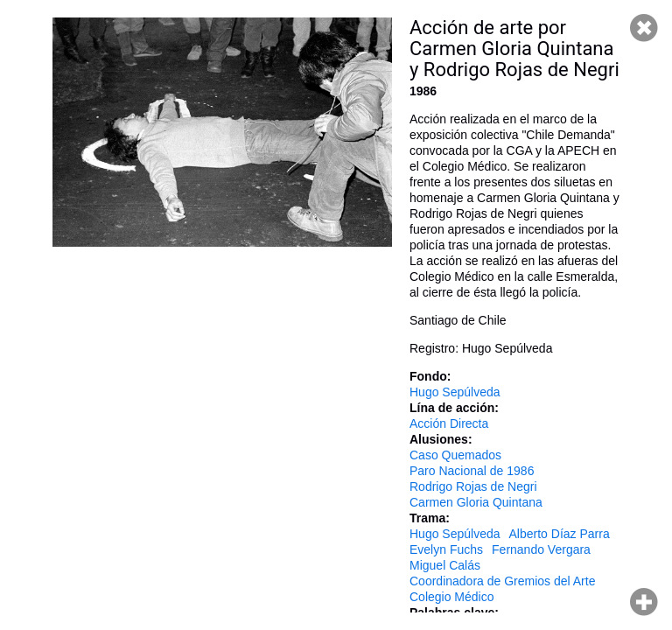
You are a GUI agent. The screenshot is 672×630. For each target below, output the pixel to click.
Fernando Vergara (541, 549)
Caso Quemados (455, 455)
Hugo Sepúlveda (455, 392)
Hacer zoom (644, 602)
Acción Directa (449, 423)
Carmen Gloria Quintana (476, 502)
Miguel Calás (445, 565)
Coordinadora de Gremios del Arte (502, 581)
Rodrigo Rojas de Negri (473, 486)
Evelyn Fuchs (446, 549)
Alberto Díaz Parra (560, 534)
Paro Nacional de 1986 (472, 471)
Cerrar (644, 28)
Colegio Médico (452, 597)
